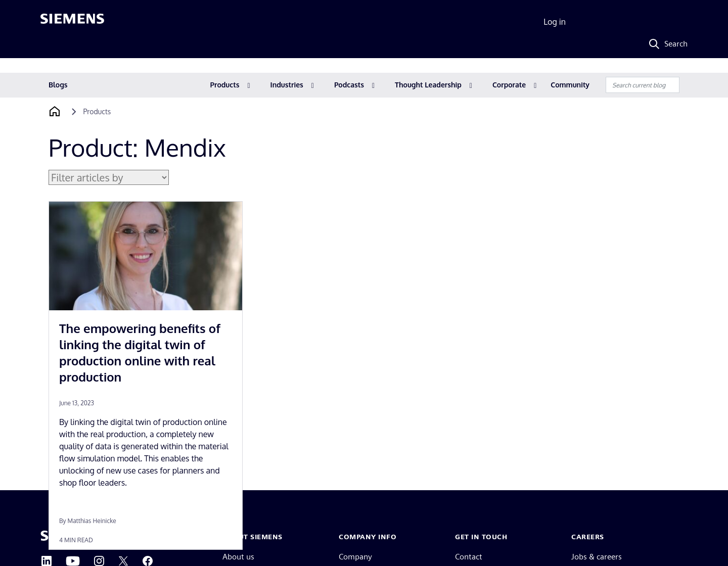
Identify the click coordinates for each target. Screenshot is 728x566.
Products (225, 85)
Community (570, 85)
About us (238, 557)
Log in (555, 22)
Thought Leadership (428, 85)
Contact (469, 557)
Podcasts (349, 85)
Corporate (509, 85)
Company (355, 557)
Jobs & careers (597, 557)
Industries (287, 85)
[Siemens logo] (72, 22)
